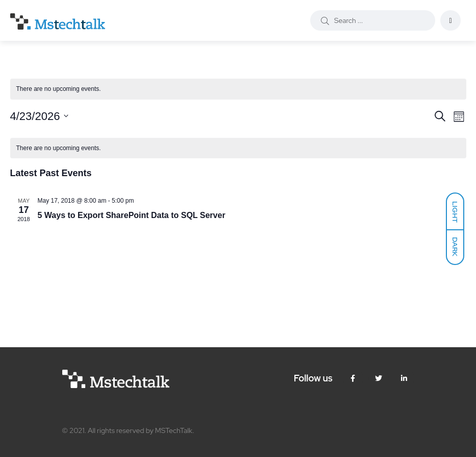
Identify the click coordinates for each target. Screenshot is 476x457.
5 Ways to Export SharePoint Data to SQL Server (132, 215)
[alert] (238, 89)
